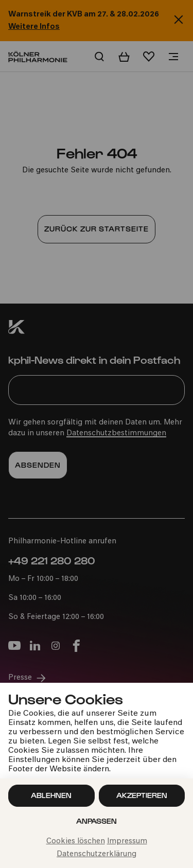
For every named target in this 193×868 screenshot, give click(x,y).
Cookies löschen (76, 842)
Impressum (127, 842)
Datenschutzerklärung (97, 854)
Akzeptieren (142, 795)
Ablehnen (51, 795)
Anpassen (97, 821)
